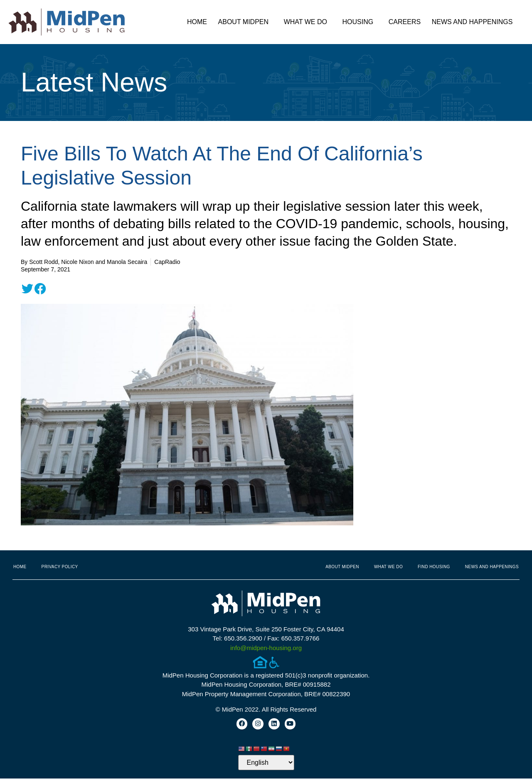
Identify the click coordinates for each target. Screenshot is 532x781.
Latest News (94, 82)
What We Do (308, 22)
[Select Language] (266, 765)
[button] (27, 289)
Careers (405, 22)
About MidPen (246, 22)
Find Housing (434, 567)
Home (197, 22)
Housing (360, 22)
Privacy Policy (60, 567)
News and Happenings (474, 22)
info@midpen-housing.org (266, 648)
